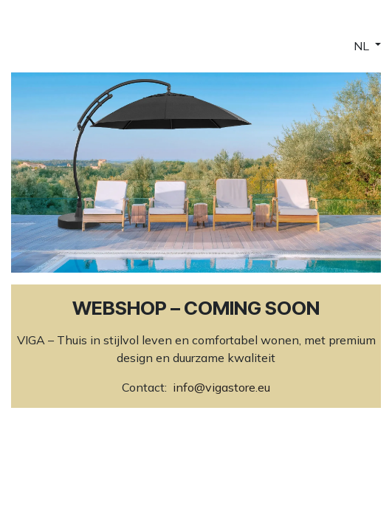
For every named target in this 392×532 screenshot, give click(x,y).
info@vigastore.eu (221, 387)
